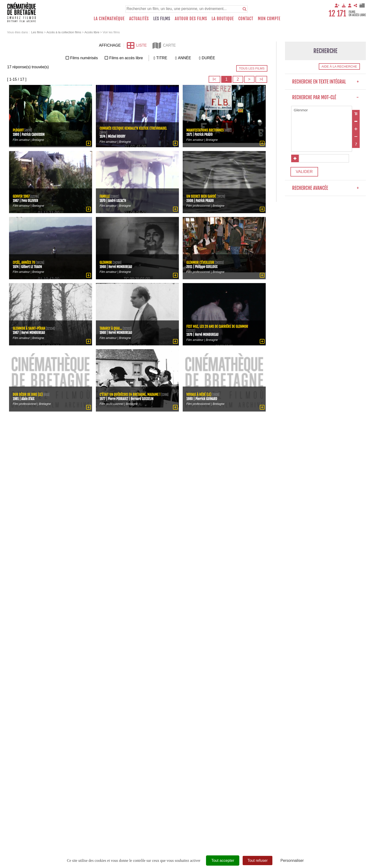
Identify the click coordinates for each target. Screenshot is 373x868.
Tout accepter (223, 861)
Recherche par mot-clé (325, 97)
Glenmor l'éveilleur (201, 262)
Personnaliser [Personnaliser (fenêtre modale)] (292, 861)
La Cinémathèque (109, 19)
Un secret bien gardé (202, 196)
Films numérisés (84, 58)
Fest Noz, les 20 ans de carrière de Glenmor (218, 326)
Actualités (139, 19)
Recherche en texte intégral (325, 82)
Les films (162, 19)
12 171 (337, 14)
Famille (105, 196)
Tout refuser (257, 861)
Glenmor (322, 110)
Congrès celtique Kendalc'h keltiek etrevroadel (135, 128)
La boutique (223, 19)
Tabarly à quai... (111, 328)
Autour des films (191, 19)
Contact (246, 19)
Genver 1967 (22, 196)
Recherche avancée (325, 190)
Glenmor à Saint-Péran (30, 328)
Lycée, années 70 (24, 262)
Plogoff (19, 130)
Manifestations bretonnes (206, 130)
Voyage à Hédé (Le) (199, 394)
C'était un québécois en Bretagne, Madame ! (131, 392)
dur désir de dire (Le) (28, 394)
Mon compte (269, 19)
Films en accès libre (126, 58)
